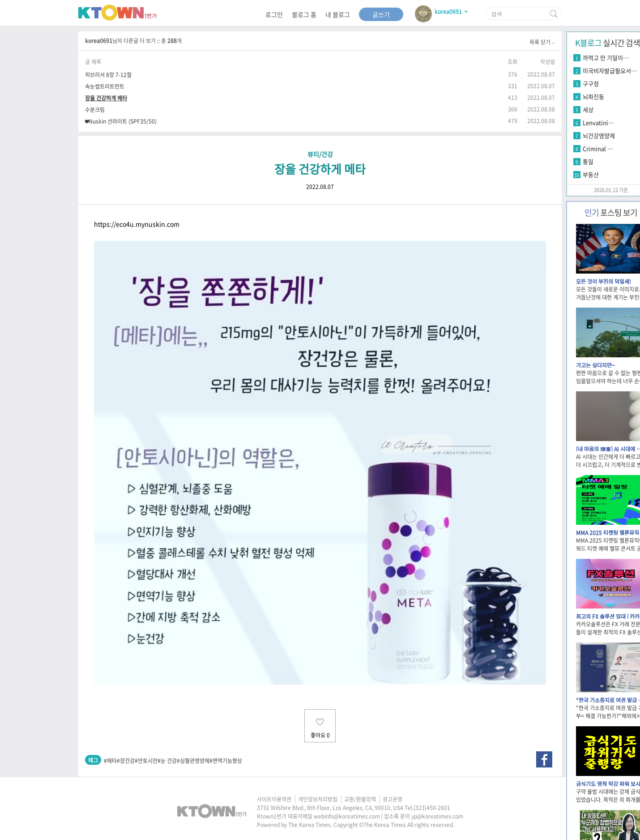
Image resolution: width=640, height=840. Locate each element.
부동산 (591, 174)
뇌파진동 (593, 96)
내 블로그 (338, 14)
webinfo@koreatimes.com (347, 816)
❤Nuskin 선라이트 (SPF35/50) (121, 121)
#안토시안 (146, 761)
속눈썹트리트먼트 (105, 86)
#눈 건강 (167, 761)
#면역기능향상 (226, 761)
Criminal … (598, 148)
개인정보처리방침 (318, 799)
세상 (588, 109)
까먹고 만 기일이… (606, 58)
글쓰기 (381, 14)
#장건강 (126, 761)
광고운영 (393, 799)
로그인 (274, 14)
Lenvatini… (598, 122)
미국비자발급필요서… (610, 71)
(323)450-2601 (432, 808)
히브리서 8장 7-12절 (108, 75)
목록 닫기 (542, 42)
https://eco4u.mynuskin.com (137, 224)
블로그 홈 (304, 14)
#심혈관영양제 (193, 761)
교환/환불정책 (360, 799)
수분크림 (95, 109)
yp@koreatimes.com (437, 816)
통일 (588, 161)
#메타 (110, 761)
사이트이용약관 (274, 799)
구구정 (591, 84)
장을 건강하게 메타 (106, 98)
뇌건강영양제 (599, 135)
